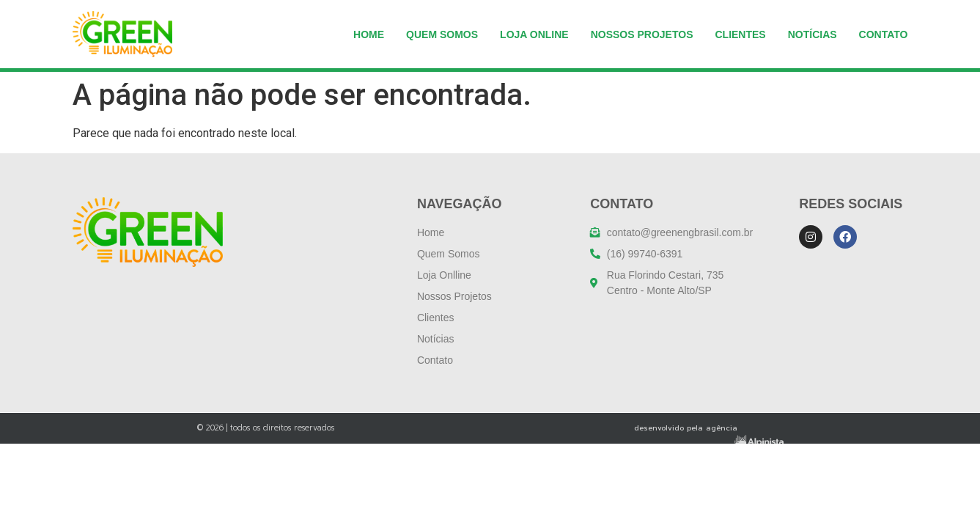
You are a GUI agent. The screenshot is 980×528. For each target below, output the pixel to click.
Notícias (813, 34)
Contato (884, 34)
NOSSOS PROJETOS (642, 34)
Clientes (740, 34)
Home (369, 34)
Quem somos (442, 34)
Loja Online (534, 34)
